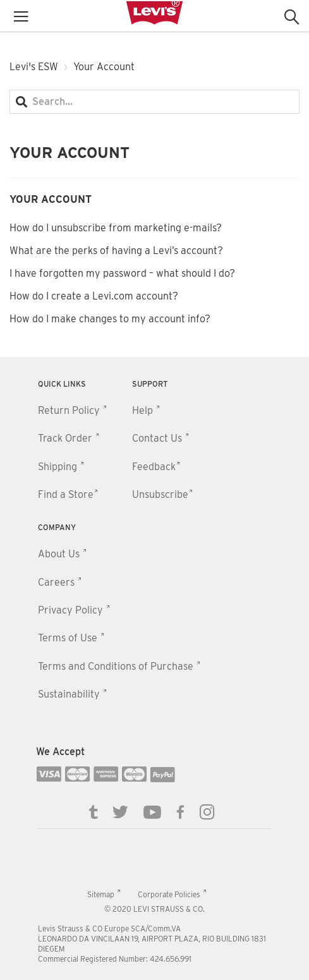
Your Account (51, 199)
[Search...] (154, 102)
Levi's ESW (34, 67)
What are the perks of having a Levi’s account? (116, 251)
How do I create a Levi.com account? (94, 296)
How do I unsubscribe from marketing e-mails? (116, 228)
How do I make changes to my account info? (110, 319)
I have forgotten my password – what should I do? (122, 273)
